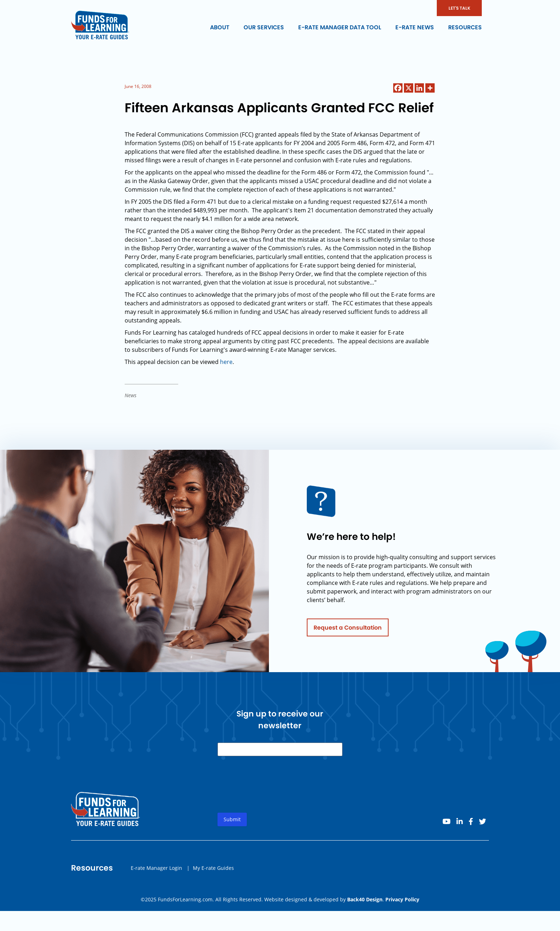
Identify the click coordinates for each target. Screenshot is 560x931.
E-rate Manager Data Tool (340, 27)
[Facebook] (398, 88)
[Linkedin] (419, 88)
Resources (465, 27)
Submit (232, 822)
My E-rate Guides (213, 870)
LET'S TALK (459, 8)
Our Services (264, 27)
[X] (409, 88)
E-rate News (415, 27)
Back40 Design (365, 899)
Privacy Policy (402, 899)
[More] (430, 88)
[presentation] (272, 793)
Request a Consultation (348, 630)
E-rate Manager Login (156, 870)
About (220, 27)
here (226, 362)
